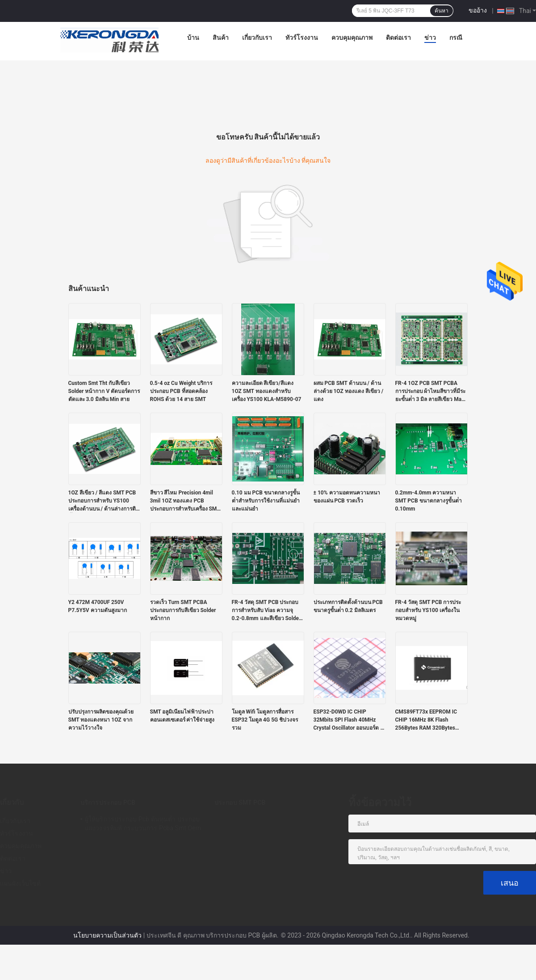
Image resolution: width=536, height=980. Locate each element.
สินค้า (221, 38)
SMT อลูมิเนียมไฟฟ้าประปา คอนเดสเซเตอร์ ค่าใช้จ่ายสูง (182, 716)
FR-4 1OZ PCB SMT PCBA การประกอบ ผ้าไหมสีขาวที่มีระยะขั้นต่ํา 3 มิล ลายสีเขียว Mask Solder (431, 392)
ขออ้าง (478, 10)
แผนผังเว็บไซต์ (20, 883)
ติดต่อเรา (398, 38)
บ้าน (193, 38)
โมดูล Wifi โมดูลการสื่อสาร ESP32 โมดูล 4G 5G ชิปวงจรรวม (265, 720)
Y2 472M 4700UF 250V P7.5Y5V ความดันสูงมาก (98, 606)
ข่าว (430, 38)
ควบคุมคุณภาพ (352, 38)
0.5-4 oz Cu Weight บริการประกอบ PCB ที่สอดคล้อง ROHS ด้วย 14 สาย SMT (181, 391)
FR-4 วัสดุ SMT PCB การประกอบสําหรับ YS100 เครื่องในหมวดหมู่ (428, 610)
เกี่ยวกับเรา (257, 38)
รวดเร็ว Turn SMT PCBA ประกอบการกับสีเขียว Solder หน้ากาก (183, 610)
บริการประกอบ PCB (108, 803)
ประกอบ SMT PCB (240, 803)
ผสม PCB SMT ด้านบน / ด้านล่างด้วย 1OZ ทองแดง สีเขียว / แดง (349, 391)
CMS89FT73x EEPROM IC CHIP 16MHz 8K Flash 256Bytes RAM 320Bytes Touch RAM (426, 720)
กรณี (456, 38)
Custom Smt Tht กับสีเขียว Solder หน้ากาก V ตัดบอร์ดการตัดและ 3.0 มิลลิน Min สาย (104, 391)
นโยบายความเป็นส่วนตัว (107, 935)
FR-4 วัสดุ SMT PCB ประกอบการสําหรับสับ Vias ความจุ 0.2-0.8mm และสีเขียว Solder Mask (266, 611)
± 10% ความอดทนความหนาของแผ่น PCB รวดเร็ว (347, 497)
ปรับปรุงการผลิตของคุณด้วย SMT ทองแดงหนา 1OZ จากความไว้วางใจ (101, 720)
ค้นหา (442, 11)
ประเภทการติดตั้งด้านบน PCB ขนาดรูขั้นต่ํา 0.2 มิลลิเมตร (348, 606)
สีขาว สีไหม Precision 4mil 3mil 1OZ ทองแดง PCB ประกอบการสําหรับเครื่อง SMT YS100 (185, 501)
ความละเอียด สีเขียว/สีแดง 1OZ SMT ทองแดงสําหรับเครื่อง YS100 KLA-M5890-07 (267, 391)
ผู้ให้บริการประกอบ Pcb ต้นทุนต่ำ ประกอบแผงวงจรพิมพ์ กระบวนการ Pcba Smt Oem (143, 824)
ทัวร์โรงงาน (302, 38)
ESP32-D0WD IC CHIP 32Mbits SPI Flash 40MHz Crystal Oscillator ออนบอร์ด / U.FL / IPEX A (348, 720)
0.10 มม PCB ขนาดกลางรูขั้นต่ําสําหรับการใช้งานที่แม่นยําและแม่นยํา (266, 501)
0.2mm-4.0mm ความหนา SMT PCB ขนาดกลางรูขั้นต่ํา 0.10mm (429, 501)
